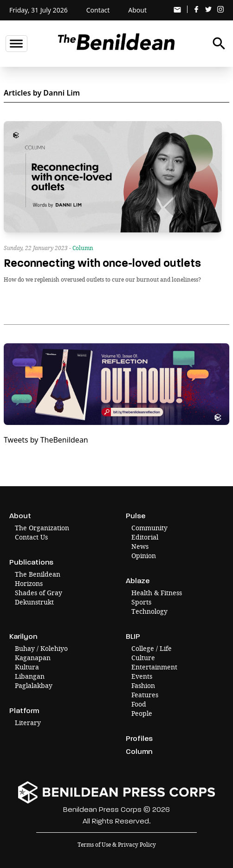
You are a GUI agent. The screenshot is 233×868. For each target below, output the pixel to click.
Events (142, 676)
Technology (149, 611)
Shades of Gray (39, 593)
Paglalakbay (34, 685)
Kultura (27, 667)
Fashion (143, 685)
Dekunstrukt (34, 602)
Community (149, 528)
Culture (143, 658)
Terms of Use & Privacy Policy (117, 845)
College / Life (152, 648)
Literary (28, 723)
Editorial (145, 537)
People (142, 713)
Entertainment (154, 667)
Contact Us (31, 537)
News (140, 546)
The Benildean (38, 574)
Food (139, 704)
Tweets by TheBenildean (46, 440)
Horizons (29, 583)
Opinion (144, 556)
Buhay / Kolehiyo (41, 648)
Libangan (30, 676)
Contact (98, 10)
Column (83, 248)
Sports (141, 602)
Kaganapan (33, 658)
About (137, 10)
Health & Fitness (157, 593)
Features (145, 695)
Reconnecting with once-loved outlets (102, 263)
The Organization (42, 528)
